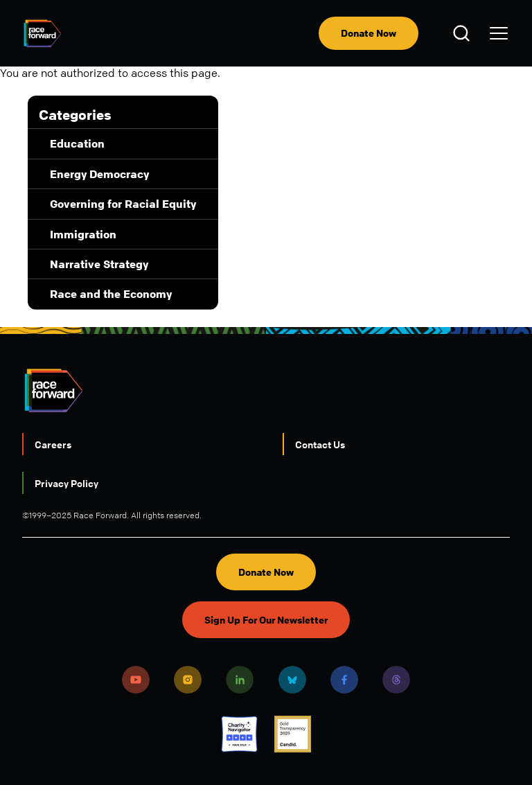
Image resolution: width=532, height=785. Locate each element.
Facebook (344, 680)
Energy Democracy (99, 174)
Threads (396, 680)
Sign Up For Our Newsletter (266, 620)
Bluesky (292, 680)
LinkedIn (240, 680)
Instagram (188, 680)
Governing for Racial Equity (123, 204)
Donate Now (369, 33)
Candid (293, 734)
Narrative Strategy (99, 264)
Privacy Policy (66, 483)
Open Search (463, 33)
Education (77, 143)
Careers (53, 444)
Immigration (83, 234)
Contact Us (320, 444)
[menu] (499, 33)
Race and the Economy (111, 294)
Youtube (136, 680)
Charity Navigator (239, 734)
